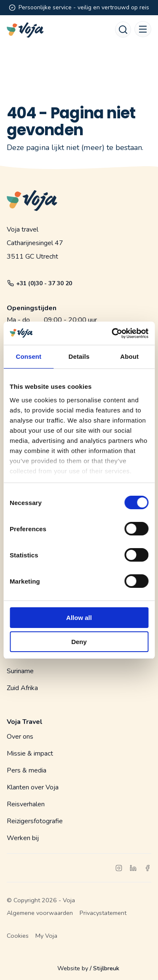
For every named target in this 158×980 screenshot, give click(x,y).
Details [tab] (79, 356)
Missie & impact (30, 753)
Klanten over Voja (33, 787)
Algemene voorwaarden (40, 913)
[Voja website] (25, 30)
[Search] (123, 30)
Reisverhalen (26, 804)
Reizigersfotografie (35, 821)
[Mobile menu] (143, 29)
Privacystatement (103, 913)
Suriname (20, 671)
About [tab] (129, 356)
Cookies (18, 936)
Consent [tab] (28, 356)
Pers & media (27, 770)
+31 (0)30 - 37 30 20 (40, 283)
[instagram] (119, 868)
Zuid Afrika (22, 688)
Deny (79, 642)
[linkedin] (133, 868)
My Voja (46, 936)
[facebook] (147, 868)
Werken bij (23, 838)
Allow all (79, 618)
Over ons (20, 737)
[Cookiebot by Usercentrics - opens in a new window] (112, 333)
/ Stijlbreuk (104, 968)
